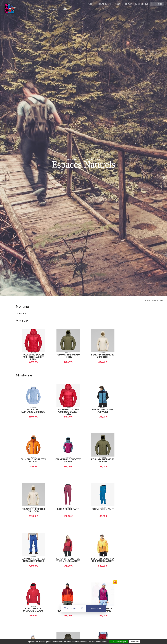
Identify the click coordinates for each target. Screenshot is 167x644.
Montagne (53, 9)
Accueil (147, 300)
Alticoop (10, 8)
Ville (65, 9)
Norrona (161, 300)
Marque (154, 300)
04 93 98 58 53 (157, 4)
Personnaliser (135, 642)
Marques (118, 4)
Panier (96, 610)
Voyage (39, 9)
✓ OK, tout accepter (118, 642)
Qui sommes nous (141, 4)
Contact (128, 4)
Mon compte (70, 610)
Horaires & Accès (105, 4)
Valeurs (91, 4)
